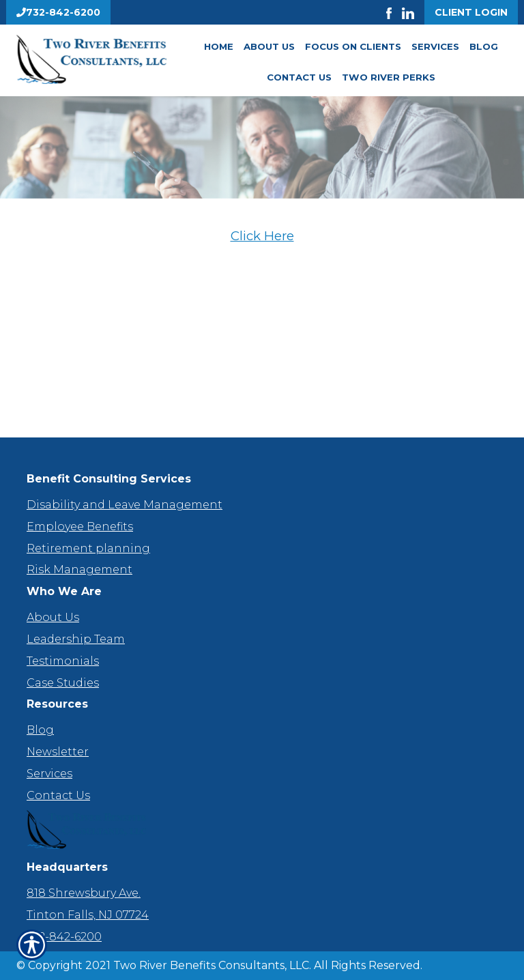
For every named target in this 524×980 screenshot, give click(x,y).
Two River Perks (389, 77)
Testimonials (63, 661)
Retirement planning (88, 548)
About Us (269, 46)
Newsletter (58, 752)
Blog (484, 46)
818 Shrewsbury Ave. (84, 893)
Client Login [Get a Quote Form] (471, 12)
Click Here (262, 236)
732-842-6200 (64, 937)
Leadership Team (76, 639)
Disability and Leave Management (125, 505)
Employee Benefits (80, 527)
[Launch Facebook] (394, 12)
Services (435, 46)
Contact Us (299, 77)
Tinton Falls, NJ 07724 (88, 915)
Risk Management (79, 570)
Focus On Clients (353, 46)
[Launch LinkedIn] (413, 12)
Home (219, 46)
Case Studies (63, 683)
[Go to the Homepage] (91, 59)
